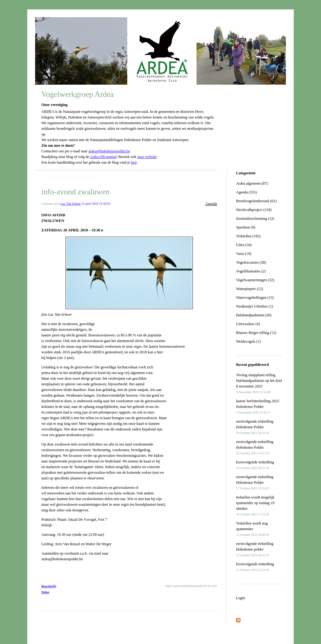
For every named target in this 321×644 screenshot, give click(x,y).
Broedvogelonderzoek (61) (256, 201)
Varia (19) (244, 254)
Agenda (211, 204)
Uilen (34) (244, 245)
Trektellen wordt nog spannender (253, 529)
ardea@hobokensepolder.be (109, 151)
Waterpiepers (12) (250, 289)
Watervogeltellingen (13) (255, 298)
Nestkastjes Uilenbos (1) (255, 306)
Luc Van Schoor (71, 204)
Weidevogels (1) (248, 341)
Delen (45, 592)
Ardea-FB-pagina (103, 157)
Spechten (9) (246, 227)
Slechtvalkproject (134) (254, 210)
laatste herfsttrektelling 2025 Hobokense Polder (258, 406)
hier (134, 162)
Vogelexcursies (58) (251, 262)
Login (241, 598)
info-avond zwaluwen (75, 192)
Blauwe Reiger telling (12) (256, 333)
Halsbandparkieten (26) (254, 315)
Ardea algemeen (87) (252, 183)
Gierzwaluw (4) (248, 324)
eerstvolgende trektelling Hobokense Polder (255, 427)
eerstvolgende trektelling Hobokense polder (255, 549)
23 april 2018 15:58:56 (96, 204)
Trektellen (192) (248, 236)
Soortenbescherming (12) (255, 219)
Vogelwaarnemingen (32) (255, 280)
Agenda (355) (246, 192)
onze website (147, 157)
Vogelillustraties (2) (251, 271)
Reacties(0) (49, 586)
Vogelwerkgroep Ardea (78, 94)
